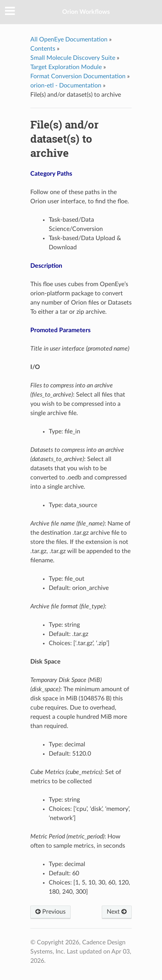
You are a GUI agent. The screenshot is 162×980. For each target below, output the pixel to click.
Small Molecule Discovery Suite (73, 58)
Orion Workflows (86, 12)
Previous (50, 912)
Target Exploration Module (66, 67)
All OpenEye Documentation (69, 40)
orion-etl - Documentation (66, 86)
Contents (43, 49)
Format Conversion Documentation (78, 76)
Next (117, 912)
